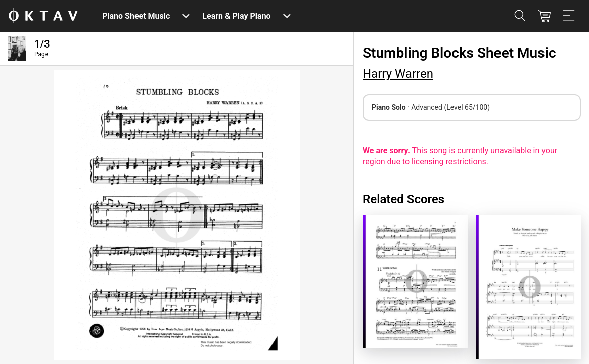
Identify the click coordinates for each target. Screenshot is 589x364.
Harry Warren (398, 74)
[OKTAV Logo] (43, 16)
